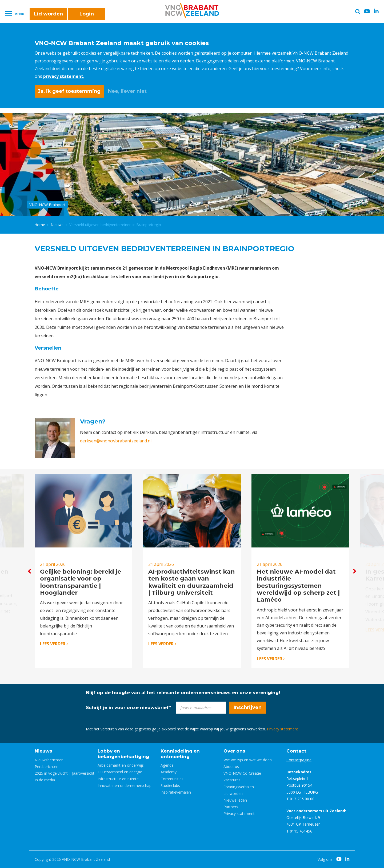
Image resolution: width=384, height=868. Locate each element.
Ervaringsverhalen (239, 787)
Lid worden (48, 14)
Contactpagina (299, 760)
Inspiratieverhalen (176, 792)
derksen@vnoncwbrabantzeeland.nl (116, 441)
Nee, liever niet (127, 91)
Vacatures (232, 780)
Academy (169, 772)
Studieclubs (170, 785)
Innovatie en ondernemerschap (125, 785)
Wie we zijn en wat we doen (248, 760)
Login (87, 14)
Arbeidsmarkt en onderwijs (121, 765)
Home (40, 225)
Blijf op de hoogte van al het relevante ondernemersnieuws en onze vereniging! (183, 693)
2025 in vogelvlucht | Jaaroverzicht (65, 773)
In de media (45, 780)
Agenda (167, 765)
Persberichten (47, 767)
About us (231, 767)
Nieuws (57, 225)
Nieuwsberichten (49, 760)
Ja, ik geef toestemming (69, 91)
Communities (172, 779)
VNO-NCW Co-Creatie (242, 773)
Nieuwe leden (235, 800)
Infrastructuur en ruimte (118, 779)
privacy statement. (64, 76)
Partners (231, 807)
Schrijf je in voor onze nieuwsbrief (129, 707)
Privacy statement (283, 729)
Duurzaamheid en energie (120, 772)
